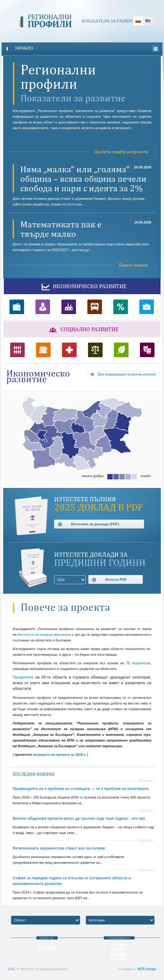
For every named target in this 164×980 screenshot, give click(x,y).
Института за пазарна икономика (44, 635)
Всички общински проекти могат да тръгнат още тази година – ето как (79, 819)
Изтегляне (88, 524)
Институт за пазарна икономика (47, 948)
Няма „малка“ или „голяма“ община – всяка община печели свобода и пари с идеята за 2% (83, 179)
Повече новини (133, 265)
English (148, 21)
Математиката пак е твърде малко (61, 229)
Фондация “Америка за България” (119, 952)
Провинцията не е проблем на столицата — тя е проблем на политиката (81, 789)
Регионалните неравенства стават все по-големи (59, 848)
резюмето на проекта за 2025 (58, 755)
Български (138, 21)
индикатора (140, 663)
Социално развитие (82, 330)
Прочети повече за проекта (121, 152)
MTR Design (147, 969)
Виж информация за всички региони (123, 374)
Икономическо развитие (82, 287)
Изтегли (109, 580)
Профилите (23, 677)
